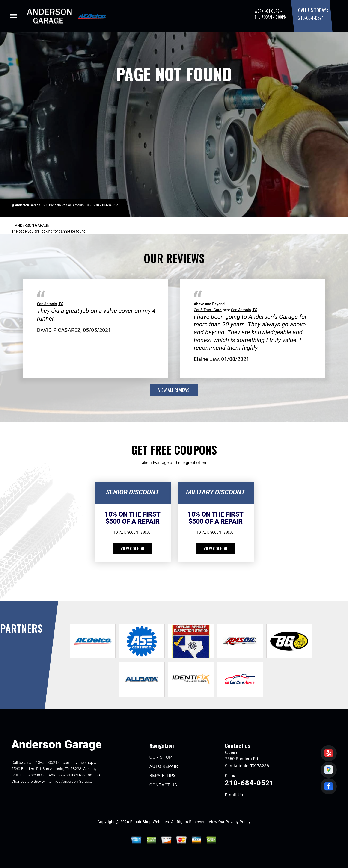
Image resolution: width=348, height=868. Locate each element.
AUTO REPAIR (164, 766)
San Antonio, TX (50, 304)
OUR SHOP (161, 757)
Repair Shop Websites (150, 822)
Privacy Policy (238, 822)
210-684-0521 (311, 18)
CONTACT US (163, 785)
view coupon (132, 548)
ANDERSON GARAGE (32, 226)
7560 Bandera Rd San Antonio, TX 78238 (70, 205)
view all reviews (174, 390)
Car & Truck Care (208, 310)
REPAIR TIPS (163, 775)
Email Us (234, 795)
